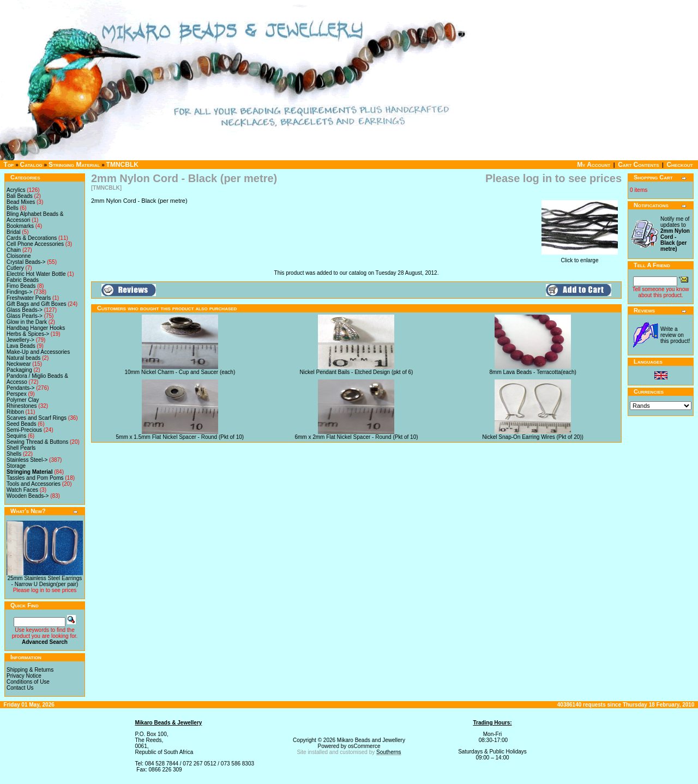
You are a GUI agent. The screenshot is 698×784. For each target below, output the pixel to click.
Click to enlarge (580, 258)
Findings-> (19, 292)
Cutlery (15, 268)
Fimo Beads (21, 286)
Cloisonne (19, 256)
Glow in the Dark (27, 322)
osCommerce (364, 746)
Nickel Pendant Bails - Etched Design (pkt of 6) (357, 372)
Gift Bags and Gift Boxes (37, 304)
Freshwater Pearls (29, 298)
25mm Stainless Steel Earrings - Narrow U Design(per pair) (45, 581)
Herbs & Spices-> (28, 334)
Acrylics (16, 190)
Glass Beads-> (25, 310)
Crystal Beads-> (26, 262)
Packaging (19, 370)
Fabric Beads (23, 280)
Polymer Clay (23, 400)
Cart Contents (638, 165)
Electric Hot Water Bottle (36, 274)
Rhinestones (22, 406)
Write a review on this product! (675, 335)
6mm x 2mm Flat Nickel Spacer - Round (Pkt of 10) (356, 437)
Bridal (14, 232)
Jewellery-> (20, 340)
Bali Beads (20, 196)
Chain (14, 250)
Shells (14, 454)
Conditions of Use (28, 682)
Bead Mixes (21, 202)
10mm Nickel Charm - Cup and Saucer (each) (180, 372)
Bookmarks (20, 226)
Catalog (31, 165)
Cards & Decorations (32, 238)
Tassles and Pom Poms (35, 478)
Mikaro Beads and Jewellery (371, 740)
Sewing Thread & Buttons (37, 442)
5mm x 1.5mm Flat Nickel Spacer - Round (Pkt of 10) (180, 437)
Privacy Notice (24, 676)
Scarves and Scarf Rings (37, 418)
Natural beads (23, 358)
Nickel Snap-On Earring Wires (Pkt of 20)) (533, 437)
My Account (594, 165)
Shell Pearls (21, 448)
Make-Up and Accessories (38, 352)
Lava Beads (21, 346)
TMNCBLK (122, 165)
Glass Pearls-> (25, 316)
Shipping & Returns (30, 670)
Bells (13, 208)
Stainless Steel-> (27, 460)
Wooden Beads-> (28, 496)
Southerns (389, 752)
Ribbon (15, 412)
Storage (16, 466)
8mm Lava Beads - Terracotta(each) (532, 372)
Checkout (679, 165)
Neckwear (19, 364)
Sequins (16, 436)
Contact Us (20, 688)
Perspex (17, 394)
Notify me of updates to (675, 234)
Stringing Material (74, 165)
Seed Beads (22, 424)
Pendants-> (20, 388)
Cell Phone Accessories (35, 244)
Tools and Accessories (34, 484)
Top (9, 165)
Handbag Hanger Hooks (36, 328)
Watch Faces (22, 490)
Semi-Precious (24, 430)
